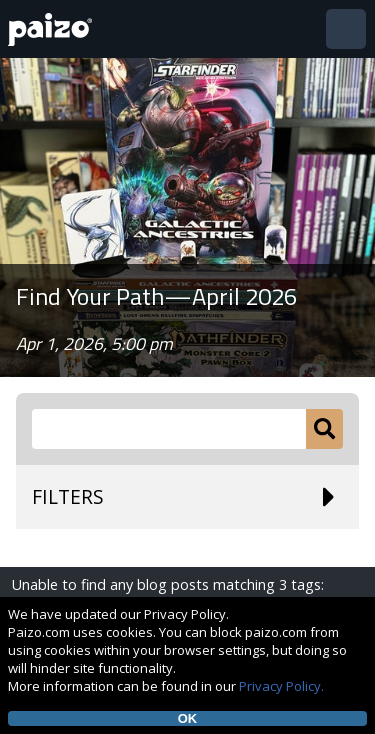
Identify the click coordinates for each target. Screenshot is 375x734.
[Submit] (324, 429)
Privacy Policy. (281, 686)
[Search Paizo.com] (169, 429)
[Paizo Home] (54, 29)
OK (188, 718)
